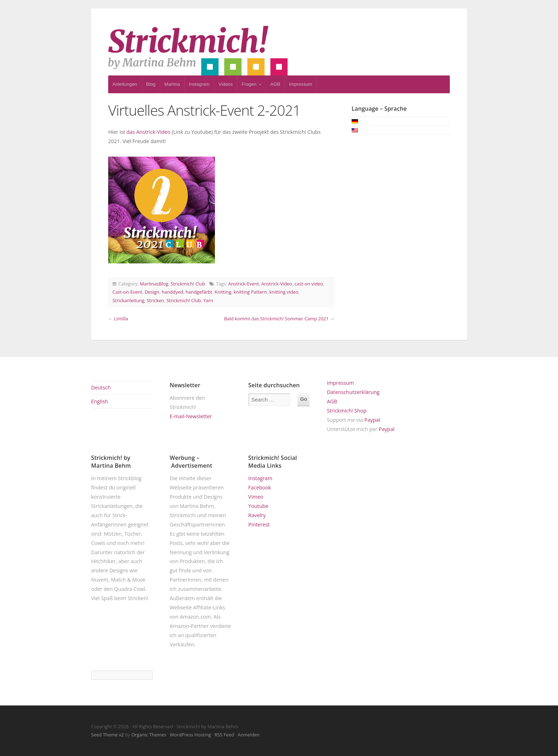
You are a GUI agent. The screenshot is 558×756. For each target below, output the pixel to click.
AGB (275, 84)
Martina (172, 84)
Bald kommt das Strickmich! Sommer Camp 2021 (277, 319)
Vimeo (256, 497)
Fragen (249, 84)
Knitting (223, 292)
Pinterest (259, 524)
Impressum (301, 84)
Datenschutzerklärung (353, 392)
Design (152, 292)
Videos (226, 84)
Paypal (372, 420)
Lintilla (121, 319)
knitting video (284, 292)
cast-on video (309, 284)
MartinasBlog (154, 284)
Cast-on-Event (127, 292)
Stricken (156, 300)
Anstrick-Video (277, 284)
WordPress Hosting (190, 735)
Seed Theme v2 (107, 735)
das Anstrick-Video (148, 132)
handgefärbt (199, 292)
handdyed (172, 292)
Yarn (208, 300)
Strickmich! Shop (346, 411)
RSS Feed (224, 735)
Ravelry (257, 515)
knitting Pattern (250, 292)
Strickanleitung (128, 300)
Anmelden (249, 735)
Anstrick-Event (243, 284)
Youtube (258, 506)
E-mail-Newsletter (191, 416)
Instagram (199, 84)
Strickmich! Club (188, 284)
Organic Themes (149, 735)
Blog (151, 84)
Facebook (260, 487)
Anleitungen (125, 84)
